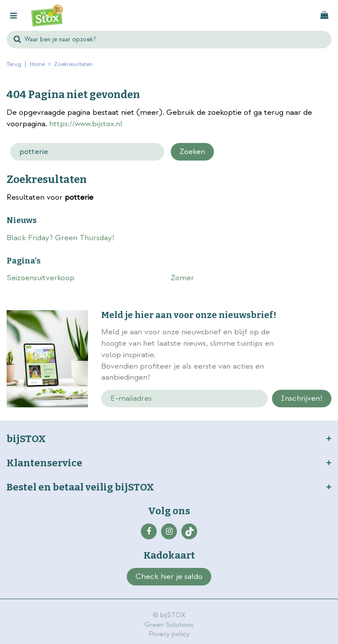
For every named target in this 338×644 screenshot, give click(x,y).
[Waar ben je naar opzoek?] (169, 40)
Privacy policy (169, 634)
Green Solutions (169, 625)
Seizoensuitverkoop (40, 278)
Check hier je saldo (169, 576)
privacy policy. (310, 356)
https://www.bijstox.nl (86, 124)
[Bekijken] (324, 15)
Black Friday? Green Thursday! (61, 238)
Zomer (182, 278)
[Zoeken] (87, 152)
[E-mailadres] (185, 399)
